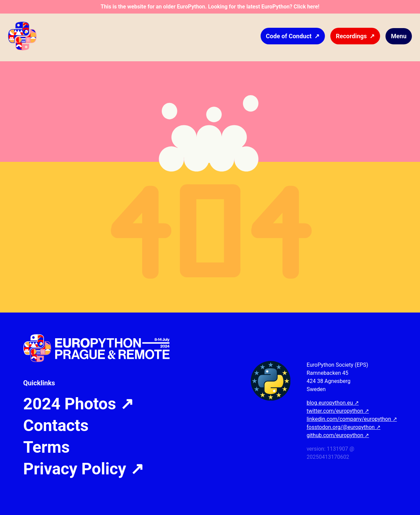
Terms (47, 447)
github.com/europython (338, 435)
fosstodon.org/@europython (344, 427)
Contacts (56, 426)
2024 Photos (79, 404)
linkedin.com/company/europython (352, 419)
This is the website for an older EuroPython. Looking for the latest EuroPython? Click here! (210, 7)
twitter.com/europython (338, 411)
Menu (399, 36)
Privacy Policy (84, 469)
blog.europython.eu (333, 403)
